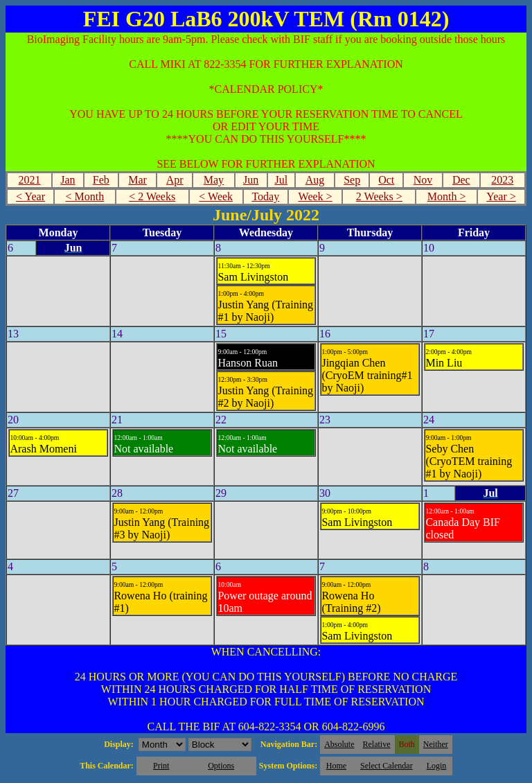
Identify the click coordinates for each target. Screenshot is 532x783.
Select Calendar (387, 766)
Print (161, 766)
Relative (377, 744)
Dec (461, 180)
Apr (175, 180)
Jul (281, 180)
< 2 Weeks (152, 196)
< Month (85, 196)
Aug (315, 180)
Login (437, 766)
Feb (101, 180)
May (214, 180)
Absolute (339, 744)
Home (336, 766)
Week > (316, 196)
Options (221, 766)
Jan (68, 180)
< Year (30, 196)
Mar (138, 180)
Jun (251, 180)
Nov (423, 180)
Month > (447, 196)
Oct (386, 180)
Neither (436, 744)
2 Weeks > (379, 196)
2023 (502, 180)
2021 (30, 180)
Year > (501, 196)
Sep (352, 180)
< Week (216, 196)
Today (265, 196)
